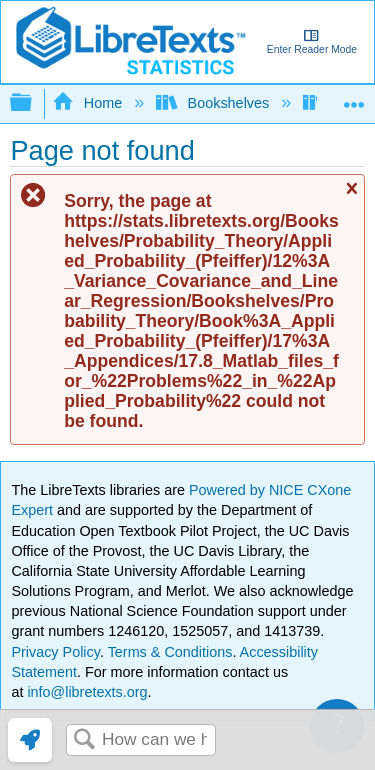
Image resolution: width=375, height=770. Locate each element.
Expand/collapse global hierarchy (34, 103)
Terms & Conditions (170, 652)
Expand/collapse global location (354, 97)
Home (89, 103)
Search (84, 740)
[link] (30, 740)
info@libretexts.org (85, 692)
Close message (351, 197)
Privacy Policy (55, 652)
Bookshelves (214, 103)
